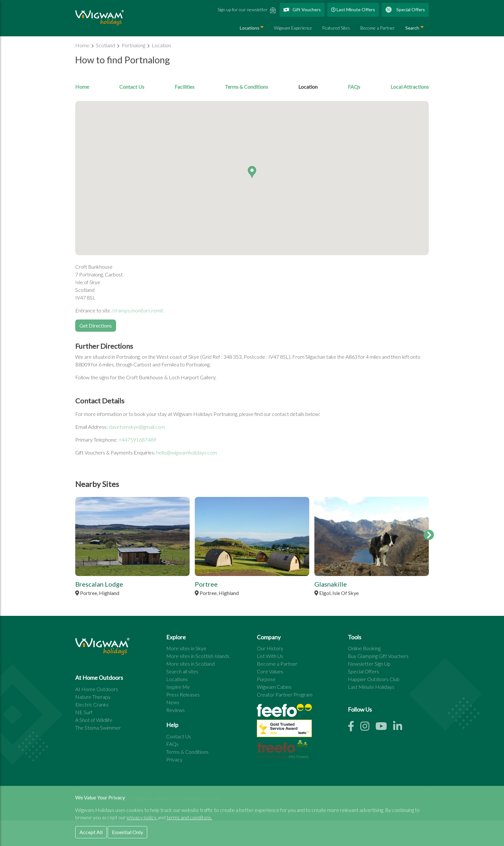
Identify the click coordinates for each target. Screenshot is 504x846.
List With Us (270, 656)
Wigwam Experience (293, 28)
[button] (252, 172)
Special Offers (405, 10)
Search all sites (182, 671)
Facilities (184, 87)
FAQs (354, 87)
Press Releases (183, 694)
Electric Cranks (92, 704)
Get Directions (96, 325)
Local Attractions (410, 87)
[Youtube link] (384, 728)
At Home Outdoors (97, 689)
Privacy (174, 759)
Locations (250, 28)
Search (412, 28)
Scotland (106, 45)
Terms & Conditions (246, 87)
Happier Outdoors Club (374, 679)
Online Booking (364, 648)
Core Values (270, 671)
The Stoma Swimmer (98, 728)
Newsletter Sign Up (369, 664)
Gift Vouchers (302, 9)
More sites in (186, 648)
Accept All (91, 832)
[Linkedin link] (400, 728)
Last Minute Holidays (371, 687)
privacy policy (142, 817)
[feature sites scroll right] (429, 535)
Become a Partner (378, 28)
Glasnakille (331, 584)
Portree (206, 584)
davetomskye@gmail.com (137, 427)
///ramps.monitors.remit (137, 310)
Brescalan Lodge (99, 584)
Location (161, 45)
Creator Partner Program (285, 694)
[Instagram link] (368, 728)
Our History (270, 648)
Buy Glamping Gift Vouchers (378, 656)
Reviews (175, 710)
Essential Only (127, 832)
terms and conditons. (189, 817)
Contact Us (132, 87)
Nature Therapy (93, 697)
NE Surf (84, 712)
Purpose (266, 679)
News (173, 702)
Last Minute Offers (353, 9)
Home (83, 45)
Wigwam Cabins (274, 687)
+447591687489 (137, 440)
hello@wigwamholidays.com (187, 452)
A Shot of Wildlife (94, 720)
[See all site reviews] (284, 730)
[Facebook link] (354, 728)
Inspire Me (178, 687)
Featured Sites (336, 28)
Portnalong (134, 45)
